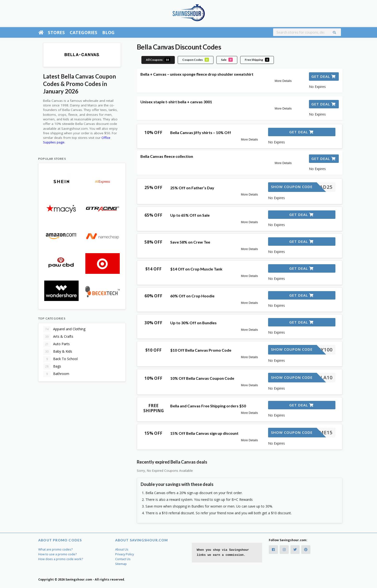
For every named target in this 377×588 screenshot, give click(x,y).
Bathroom (56, 374)
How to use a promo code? (58, 554)
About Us (122, 549)
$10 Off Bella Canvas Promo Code (201, 350)
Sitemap (121, 564)
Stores (56, 32)
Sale (227, 60)
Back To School (60, 359)
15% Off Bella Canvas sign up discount (204, 433)
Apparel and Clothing (64, 329)
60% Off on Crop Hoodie (192, 296)
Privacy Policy (125, 554)
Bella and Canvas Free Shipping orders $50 (208, 406)
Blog (108, 32)
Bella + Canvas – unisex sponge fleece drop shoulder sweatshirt (197, 74)
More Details (283, 81)
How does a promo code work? (61, 559)
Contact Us (123, 559)
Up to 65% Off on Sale (190, 215)
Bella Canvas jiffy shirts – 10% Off (201, 132)
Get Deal (324, 76)
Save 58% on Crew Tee (190, 242)
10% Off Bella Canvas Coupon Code (202, 378)
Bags (52, 367)
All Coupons (158, 60)
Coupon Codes (196, 60)
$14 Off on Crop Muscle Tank (196, 269)
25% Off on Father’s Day (192, 188)
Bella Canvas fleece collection (167, 156)
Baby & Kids (58, 352)
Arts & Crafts (58, 337)
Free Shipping (257, 60)
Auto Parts (57, 344)
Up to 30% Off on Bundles (193, 323)
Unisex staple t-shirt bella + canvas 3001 (176, 102)
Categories (84, 32)
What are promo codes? (56, 549)
